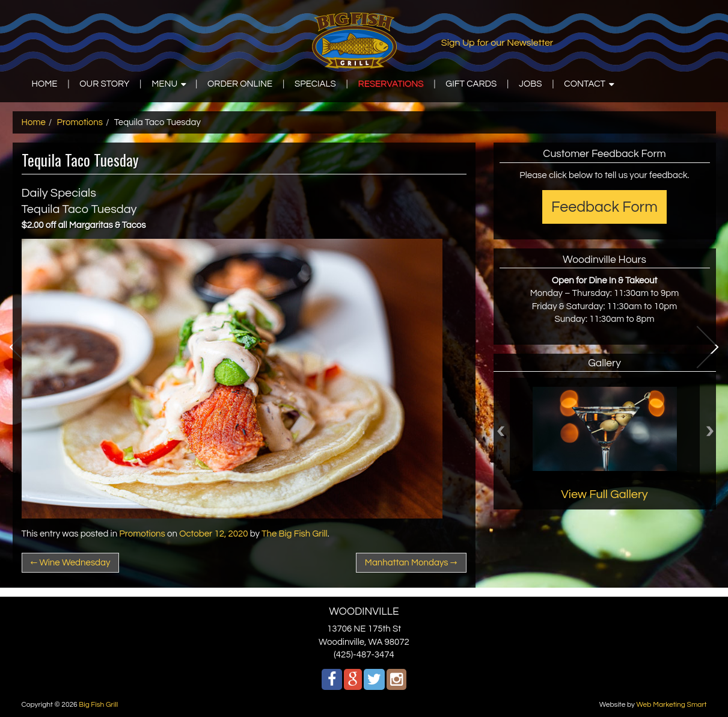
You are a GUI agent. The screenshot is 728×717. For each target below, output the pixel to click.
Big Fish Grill (98, 705)
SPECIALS (315, 84)
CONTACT (585, 84)
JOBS (530, 84)
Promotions (80, 122)
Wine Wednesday (71, 563)
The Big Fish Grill (295, 534)
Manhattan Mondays (411, 563)
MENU (164, 84)
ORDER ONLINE (240, 84)
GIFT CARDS (471, 84)
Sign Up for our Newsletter (497, 43)
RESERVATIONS (391, 84)
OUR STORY (104, 84)
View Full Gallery (604, 494)
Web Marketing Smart (671, 705)
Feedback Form (604, 207)
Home (34, 122)
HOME (45, 84)
